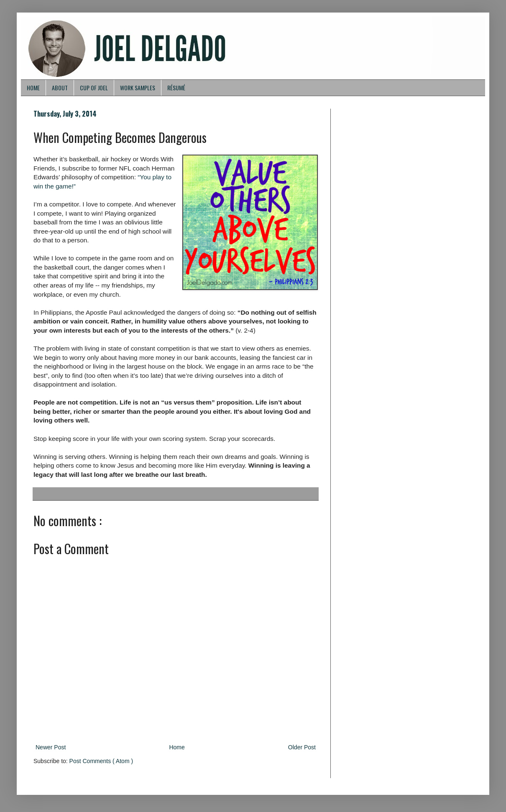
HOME (33, 88)
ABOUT (60, 88)
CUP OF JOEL (94, 88)
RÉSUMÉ (176, 88)
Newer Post (51, 747)
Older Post (302, 747)
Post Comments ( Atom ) (101, 761)
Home (177, 747)
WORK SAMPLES (138, 88)
